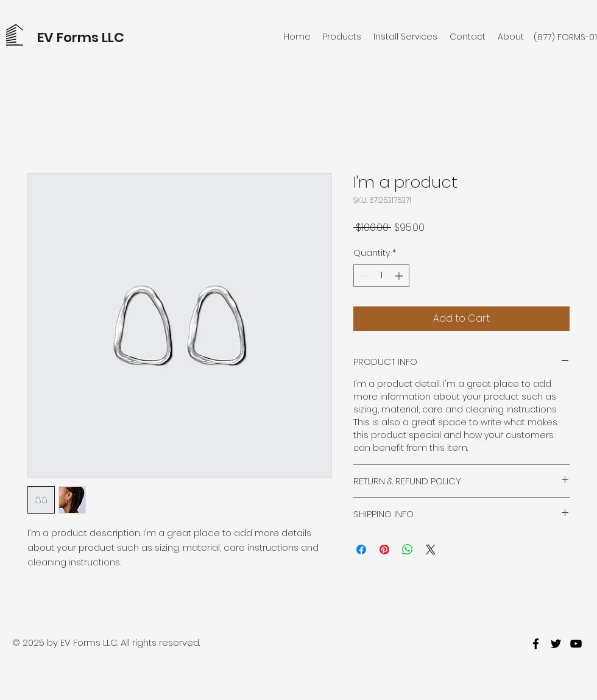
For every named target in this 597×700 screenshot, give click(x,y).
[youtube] (576, 644)
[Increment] (400, 276)
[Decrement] (363, 276)
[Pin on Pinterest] (384, 550)
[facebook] (536, 644)
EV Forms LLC (81, 37)
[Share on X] (431, 550)
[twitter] (556, 644)
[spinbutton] (381, 276)
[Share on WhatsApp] (408, 550)
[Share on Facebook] (361, 550)
